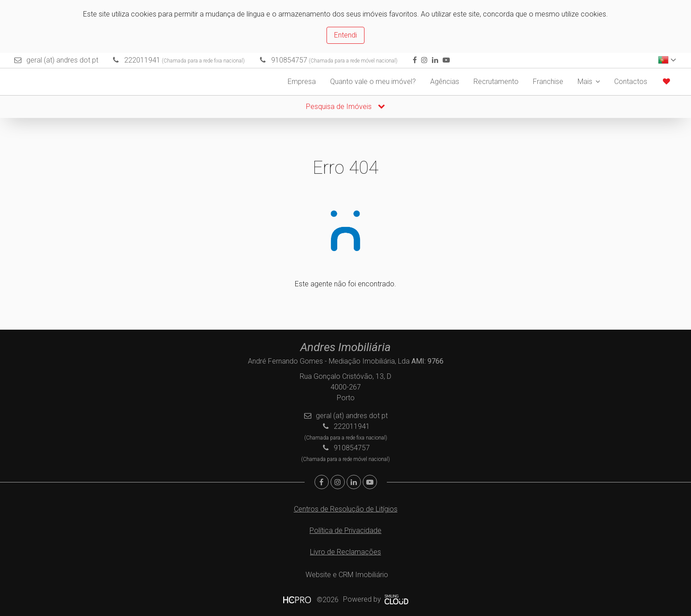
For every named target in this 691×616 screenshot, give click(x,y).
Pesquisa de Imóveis (345, 107)
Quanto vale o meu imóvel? (373, 82)
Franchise (548, 82)
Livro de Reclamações (345, 552)
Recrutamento (496, 82)
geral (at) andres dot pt (62, 60)
